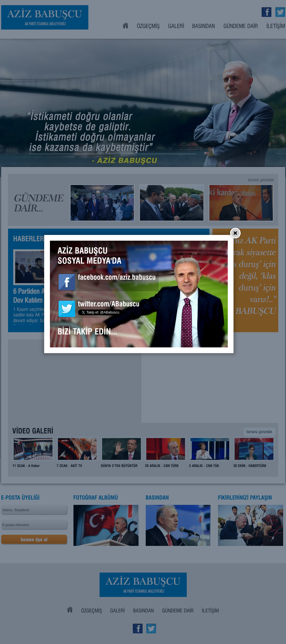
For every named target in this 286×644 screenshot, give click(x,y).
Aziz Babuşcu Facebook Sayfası (71, 310)
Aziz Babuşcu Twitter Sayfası (71, 337)
